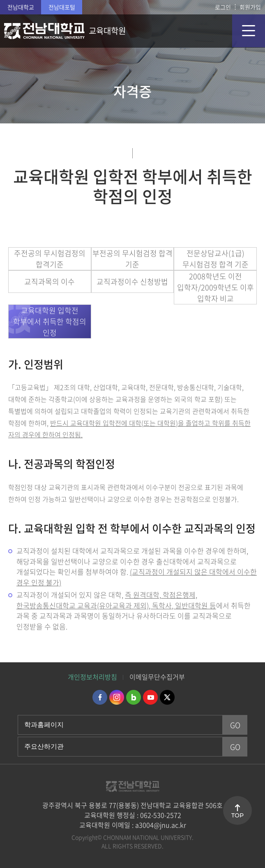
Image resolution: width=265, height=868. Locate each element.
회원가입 (250, 7)
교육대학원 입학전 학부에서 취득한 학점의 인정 (50, 321)
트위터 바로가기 (167, 697)
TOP (237, 815)
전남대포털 (62, 7)
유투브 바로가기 (150, 697)
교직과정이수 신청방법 (132, 282)
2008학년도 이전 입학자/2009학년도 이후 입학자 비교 (215, 287)
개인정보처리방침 (92, 677)
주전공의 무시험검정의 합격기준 (50, 259)
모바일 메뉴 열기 (249, 31)
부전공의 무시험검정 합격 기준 (132, 259)
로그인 (223, 7)
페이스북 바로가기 (100, 697)
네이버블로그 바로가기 (134, 697)
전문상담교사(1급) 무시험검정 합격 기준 (215, 259)
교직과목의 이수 (50, 282)
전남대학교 (21, 7)
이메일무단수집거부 (157, 677)
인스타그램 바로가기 (117, 697)
